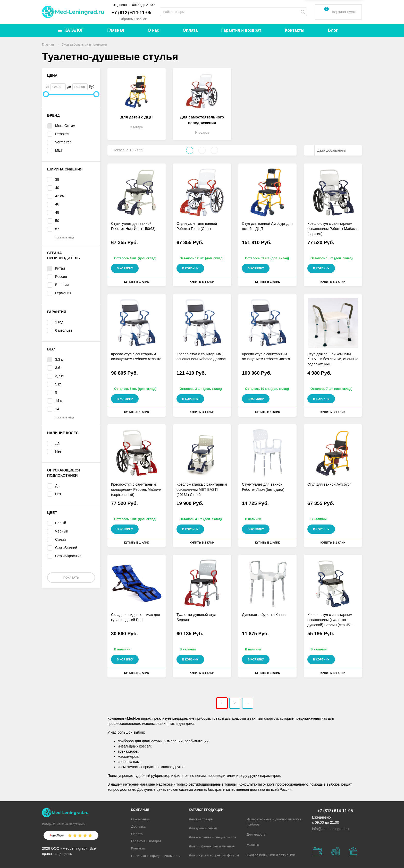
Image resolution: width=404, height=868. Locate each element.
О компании (140, 819)
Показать (71, 578)
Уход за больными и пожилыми (271, 855)
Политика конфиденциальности (156, 856)
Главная (116, 30)
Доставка (138, 826)
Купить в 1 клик (137, 282)
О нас (153, 30)
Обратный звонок (133, 19)
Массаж (253, 845)
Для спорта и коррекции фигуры (214, 855)
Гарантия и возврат (241, 30)
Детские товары (201, 819)
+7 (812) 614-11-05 (132, 13)
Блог (333, 30)
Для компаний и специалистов (213, 837)
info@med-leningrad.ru (330, 829)
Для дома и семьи (203, 828)
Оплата (190, 30)
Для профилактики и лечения (212, 846)
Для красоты (256, 834)
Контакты (295, 30)
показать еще (65, 237)
